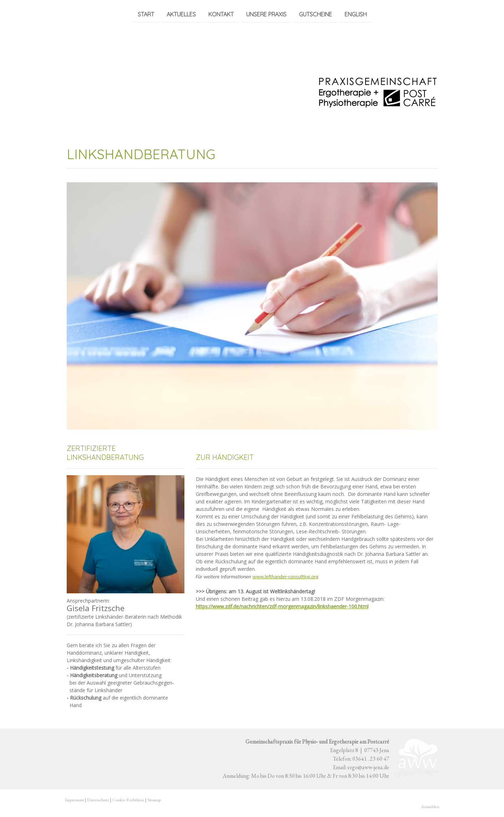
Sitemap (154, 800)
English (356, 14)
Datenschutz (98, 800)
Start (146, 14)
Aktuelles (181, 14)
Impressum (74, 800)
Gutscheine (315, 14)
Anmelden (430, 806)
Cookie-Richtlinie (128, 800)
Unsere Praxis (266, 14)
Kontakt (221, 14)
